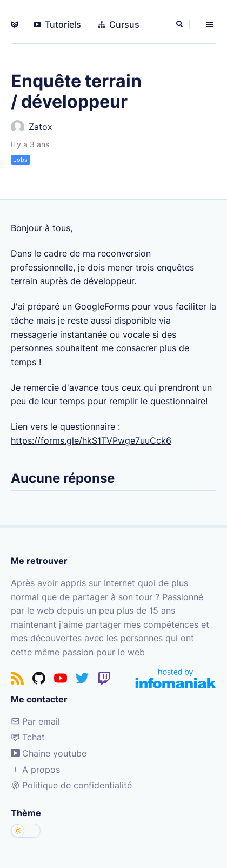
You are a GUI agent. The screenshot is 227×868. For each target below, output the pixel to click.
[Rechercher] (181, 24)
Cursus (119, 24)
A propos (35, 770)
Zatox (32, 127)
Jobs (21, 160)
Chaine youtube (49, 753)
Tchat (28, 737)
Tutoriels (58, 24)
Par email (35, 721)
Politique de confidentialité (71, 785)
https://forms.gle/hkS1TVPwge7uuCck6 (91, 440)
